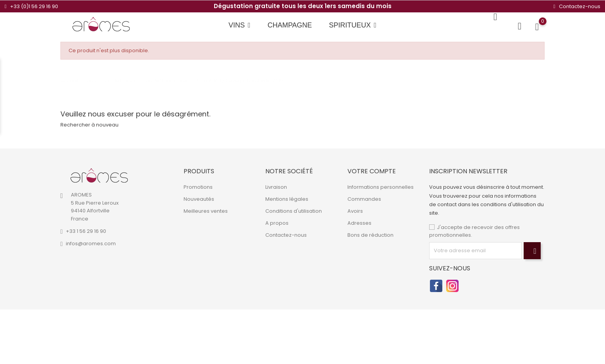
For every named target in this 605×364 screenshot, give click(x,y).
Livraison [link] (276, 187)
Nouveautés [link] (199, 199)
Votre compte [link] (372, 171)
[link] (99, 176)
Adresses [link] (359, 223)
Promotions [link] (198, 187)
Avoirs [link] (355, 211)
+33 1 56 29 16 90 (86, 231)
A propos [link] (277, 223)
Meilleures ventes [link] (206, 211)
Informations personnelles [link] (381, 187)
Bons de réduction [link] (370, 235)
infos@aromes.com (91, 244)
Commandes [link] (364, 199)
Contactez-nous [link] (286, 235)
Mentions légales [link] (287, 199)
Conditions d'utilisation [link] (294, 211)
